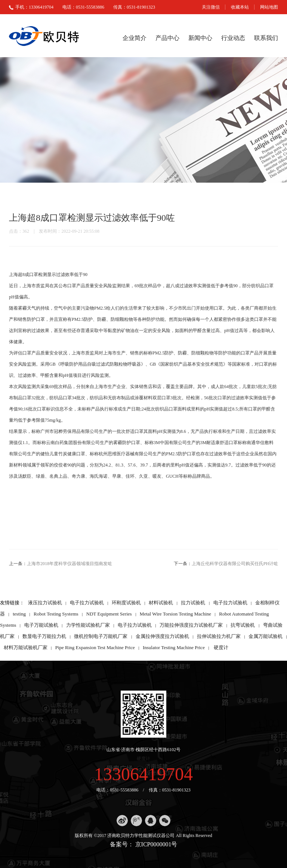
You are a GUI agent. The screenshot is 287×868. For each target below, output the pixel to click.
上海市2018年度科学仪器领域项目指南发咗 (70, 564)
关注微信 (211, 7)
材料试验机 (161, 603)
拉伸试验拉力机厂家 (219, 636)
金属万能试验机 (266, 636)
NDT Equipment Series (109, 614)
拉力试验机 (193, 603)
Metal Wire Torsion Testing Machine (175, 614)
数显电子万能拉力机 (44, 636)
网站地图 (269, 7)
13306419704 (143, 774)
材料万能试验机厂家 (26, 647)
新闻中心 (200, 38)
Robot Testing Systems (56, 614)
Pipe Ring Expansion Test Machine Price (95, 647)
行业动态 (233, 38)
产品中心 (167, 38)
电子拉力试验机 (87, 603)
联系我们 (266, 38)
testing (19, 614)
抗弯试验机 (243, 625)
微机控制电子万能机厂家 (101, 636)
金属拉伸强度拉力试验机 (162, 636)
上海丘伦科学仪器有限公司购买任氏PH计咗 (235, 564)
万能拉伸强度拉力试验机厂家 (191, 625)
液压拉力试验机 (45, 603)
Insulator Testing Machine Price (174, 647)
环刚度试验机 (126, 603)
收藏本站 (240, 7)
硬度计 (221, 647)
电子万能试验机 (41, 625)
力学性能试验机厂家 (88, 625)
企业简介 (135, 38)
